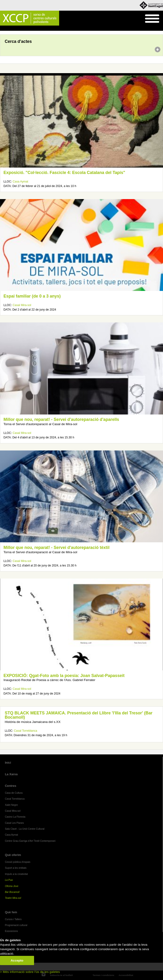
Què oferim (13, 855)
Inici (2, 28)
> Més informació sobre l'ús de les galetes (30, 972)
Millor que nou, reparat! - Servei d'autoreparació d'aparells (61, 419)
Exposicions (11, 931)
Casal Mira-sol (22, 305)
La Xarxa (11, 774)
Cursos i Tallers (13, 919)
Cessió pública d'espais (18, 862)
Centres (11, 786)
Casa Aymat (21, 182)
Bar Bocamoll (12, 892)
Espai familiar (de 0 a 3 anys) (32, 296)
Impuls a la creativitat (16, 874)
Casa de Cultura (14, 793)
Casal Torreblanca (26, 731)
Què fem (11, 912)
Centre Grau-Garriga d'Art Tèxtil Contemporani (30, 841)
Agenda (13, 28)
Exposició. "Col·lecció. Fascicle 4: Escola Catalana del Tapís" (64, 173)
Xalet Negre (11, 805)
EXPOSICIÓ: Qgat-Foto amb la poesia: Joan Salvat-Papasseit (64, 676)
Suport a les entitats (16, 868)
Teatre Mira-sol (13, 898)
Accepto (17, 960)
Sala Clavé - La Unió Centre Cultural (25, 829)
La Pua (9, 880)
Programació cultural (16, 925)
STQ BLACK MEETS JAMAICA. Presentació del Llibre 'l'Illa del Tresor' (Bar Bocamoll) (79, 715)
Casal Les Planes (14, 823)
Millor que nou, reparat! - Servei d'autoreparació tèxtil (57, 548)
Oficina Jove (12, 886)
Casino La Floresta (15, 817)
